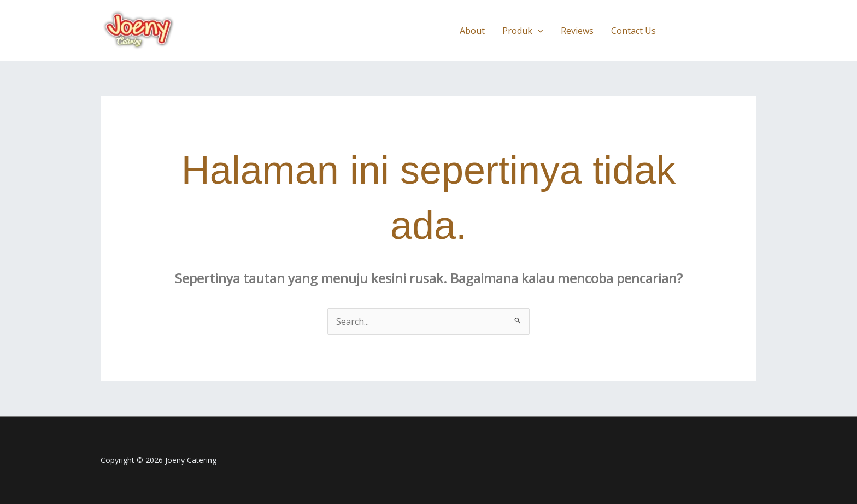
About (472, 31)
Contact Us (633, 31)
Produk (523, 31)
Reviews (577, 31)
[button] (538, 31)
